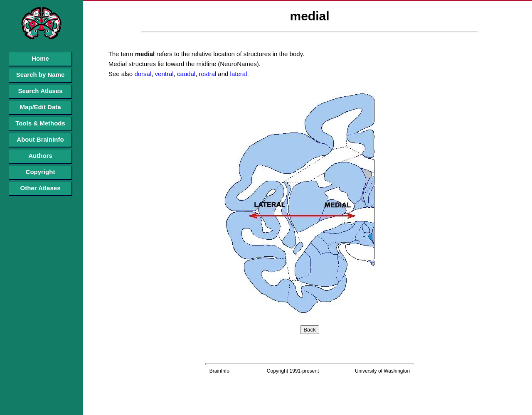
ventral (163, 74)
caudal (185, 74)
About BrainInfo (40, 139)
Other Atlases (41, 188)
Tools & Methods (40, 123)
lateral (238, 74)
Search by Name (41, 75)
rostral (207, 74)
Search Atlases (40, 91)
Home (40, 58)
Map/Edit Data (40, 107)
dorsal (142, 74)
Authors (40, 156)
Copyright (41, 172)
